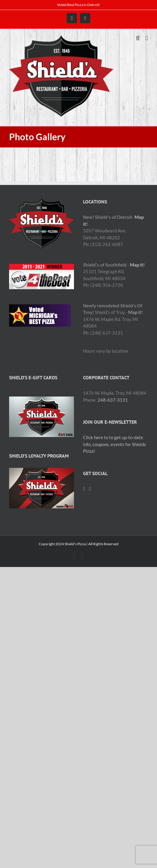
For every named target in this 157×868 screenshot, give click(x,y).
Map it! (137, 265)
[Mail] (90, 489)
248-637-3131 (113, 400)
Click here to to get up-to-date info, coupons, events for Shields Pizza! (115, 444)
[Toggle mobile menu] (147, 38)
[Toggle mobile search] (138, 38)
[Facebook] (84, 489)
